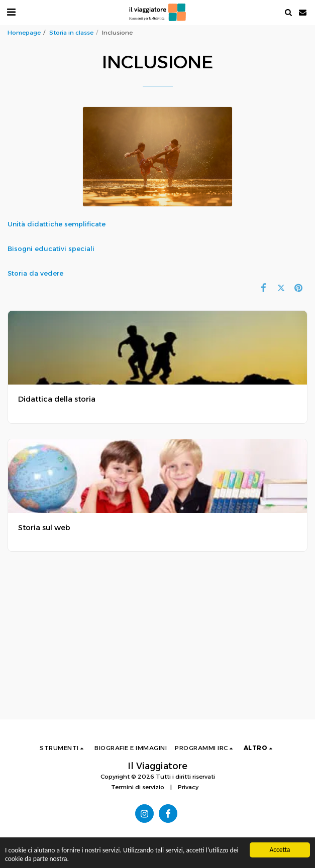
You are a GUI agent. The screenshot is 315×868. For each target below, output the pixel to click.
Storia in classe (71, 33)
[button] (11, 12)
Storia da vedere (35, 273)
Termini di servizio (138, 787)
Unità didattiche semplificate (58, 224)
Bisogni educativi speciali (52, 249)
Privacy (188, 787)
